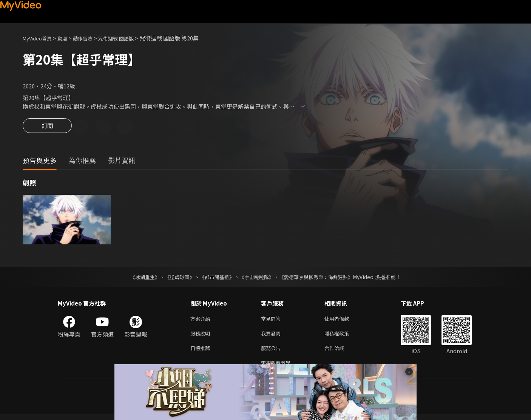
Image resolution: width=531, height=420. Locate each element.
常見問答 (272, 320)
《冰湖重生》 (138, 278)
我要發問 (272, 336)
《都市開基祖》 (215, 278)
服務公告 (272, 352)
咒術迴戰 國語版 (128, 38)
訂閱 (47, 128)
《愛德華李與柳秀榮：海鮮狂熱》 (321, 278)
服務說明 (202, 336)
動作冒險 (91, 38)
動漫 (68, 38)
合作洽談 (340, 352)
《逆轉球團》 (175, 278)
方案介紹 (202, 320)
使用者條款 (343, 320)
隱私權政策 (343, 336)
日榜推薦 (202, 352)
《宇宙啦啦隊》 (257, 278)
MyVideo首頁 (40, 38)
